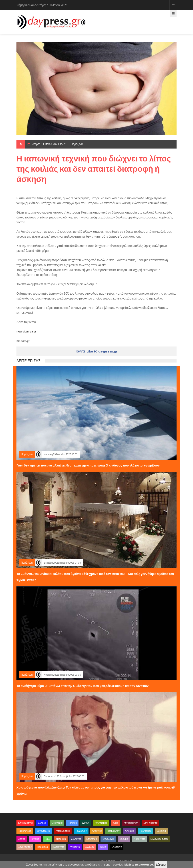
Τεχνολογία (108, 839)
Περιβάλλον (113, 831)
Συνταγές (76, 839)
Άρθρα (22, 839)
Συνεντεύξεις (44, 831)
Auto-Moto (140, 839)
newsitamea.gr (26, 331)
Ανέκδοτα (75, 847)
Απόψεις (130, 831)
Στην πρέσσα (150, 823)
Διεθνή (86, 823)
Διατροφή (61, 839)
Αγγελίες (90, 847)
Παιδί (47, 839)
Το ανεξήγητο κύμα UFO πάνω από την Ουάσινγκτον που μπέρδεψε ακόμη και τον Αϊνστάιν (82, 686)
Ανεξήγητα (59, 847)
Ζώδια (103, 847)
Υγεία (115, 823)
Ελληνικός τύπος (159, 839)
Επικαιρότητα (25, 823)
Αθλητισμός (101, 823)
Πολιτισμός (145, 831)
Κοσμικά (124, 839)
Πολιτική (72, 823)
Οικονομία (57, 823)
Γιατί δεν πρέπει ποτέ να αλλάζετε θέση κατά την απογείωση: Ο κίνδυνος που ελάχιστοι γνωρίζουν (88, 465)
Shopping (117, 847)
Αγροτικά (97, 831)
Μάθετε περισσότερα (139, 865)
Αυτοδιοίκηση (131, 823)
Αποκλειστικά (63, 831)
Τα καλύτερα (25, 831)
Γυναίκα (35, 839)
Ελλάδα (42, 823)
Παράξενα (77, 144)
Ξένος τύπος (25, 847)
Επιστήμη (91, 839)
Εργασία (161, 831)
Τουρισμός (81, 831)
